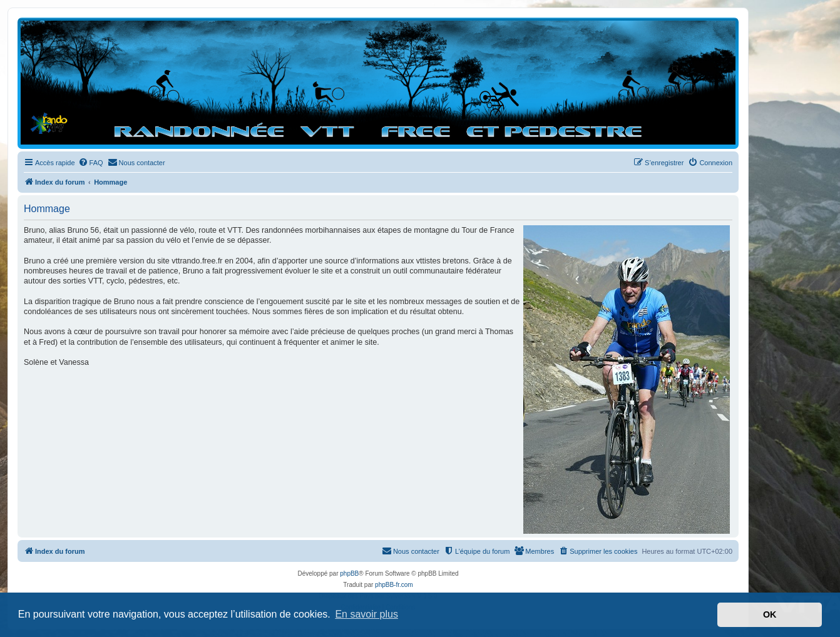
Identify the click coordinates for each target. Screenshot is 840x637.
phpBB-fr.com (394, 585)
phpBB (349, 573)
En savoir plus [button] (366, 614)
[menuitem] (91, 163)
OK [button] (770, 614)
